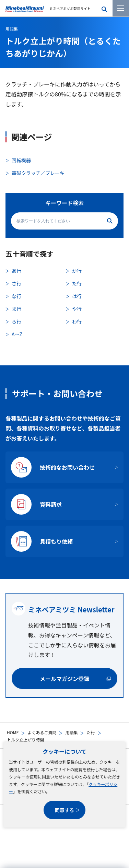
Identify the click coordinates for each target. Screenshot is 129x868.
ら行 (16, 321)
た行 (91, 732)
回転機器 (21, 160)
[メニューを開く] (121, 8)
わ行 (77, 321)
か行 (77, 271)
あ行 (16, 271)
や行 (77, 309)
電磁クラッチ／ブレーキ (38, 173)
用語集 (71, 732)
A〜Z (17, 334)
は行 (77, 296)
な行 (16, 296)
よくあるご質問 (42, 732)
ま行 (16, 309)
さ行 (16, 283)
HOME (13, 732)
